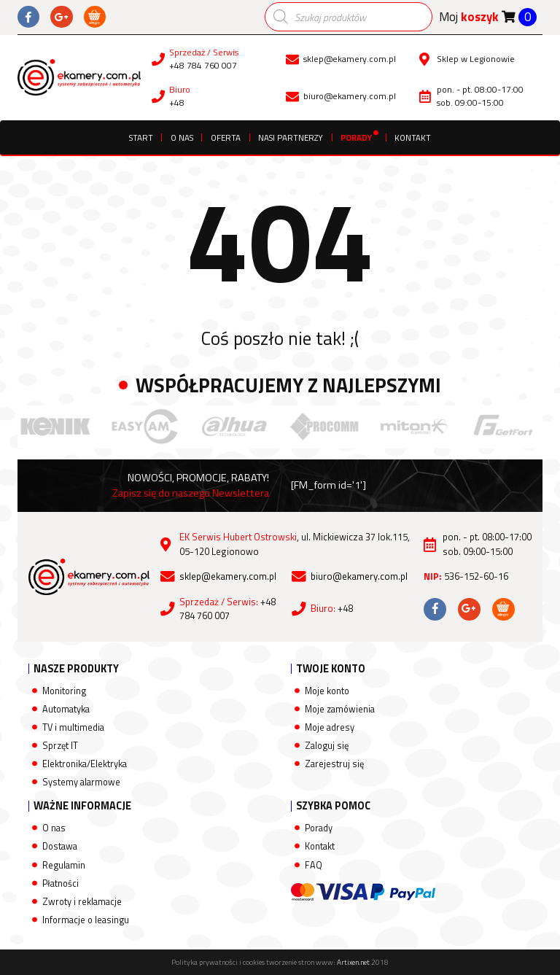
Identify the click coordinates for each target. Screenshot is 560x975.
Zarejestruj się (334, 764)
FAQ (314, 865)
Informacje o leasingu (86, 920)
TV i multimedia (73, 727)
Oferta (226, 138)
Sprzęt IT (60, 746)
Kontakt (413, 138)
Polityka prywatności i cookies (218, 962)
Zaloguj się (327, 746)
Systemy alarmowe (81, 782)
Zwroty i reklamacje (82, 902)
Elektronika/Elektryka (85, 764)
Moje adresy (330, 727)
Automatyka (66, 709)
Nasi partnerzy (291, 138)
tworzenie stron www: (318, 962)
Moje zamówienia (340, 709)
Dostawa (60, 846)
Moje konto (327, 691)
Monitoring (64, 691)
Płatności (61, 883)
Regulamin (64, 865)
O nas (182, 138)
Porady (356, 138)
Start (141, 138)
